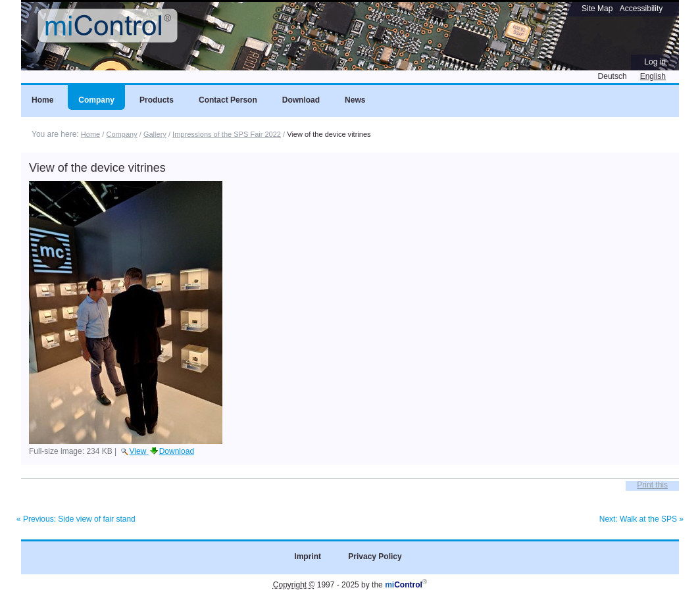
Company (121, 134)
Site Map (597, 9)
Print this (652, 485)
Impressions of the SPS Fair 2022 (227, 134)
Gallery (155, 134)
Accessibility (641, 9)
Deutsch (612, 76)
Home (90, 134)
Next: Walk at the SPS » (641, 519)
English (653, 76)
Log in (655, 62)
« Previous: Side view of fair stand (76, 519)
